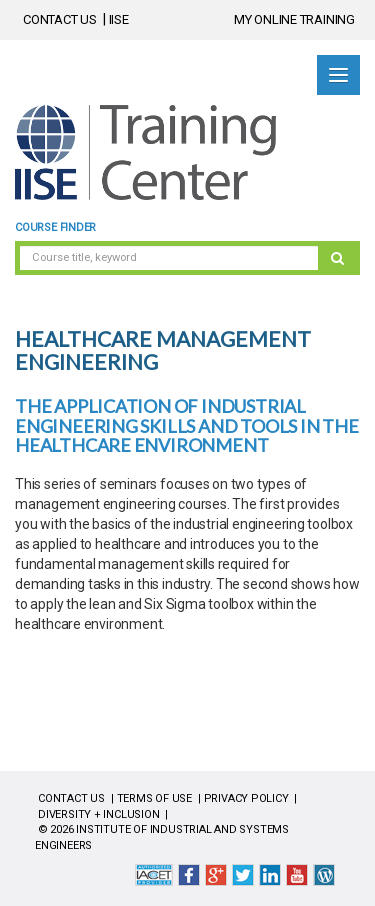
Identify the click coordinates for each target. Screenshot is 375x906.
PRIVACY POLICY (246, 798)
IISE (119, 19)
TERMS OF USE (154, 798)
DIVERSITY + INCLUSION (99, 814)
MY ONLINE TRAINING (294, 19)
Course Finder (55, 227)
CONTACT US (60, 19)
